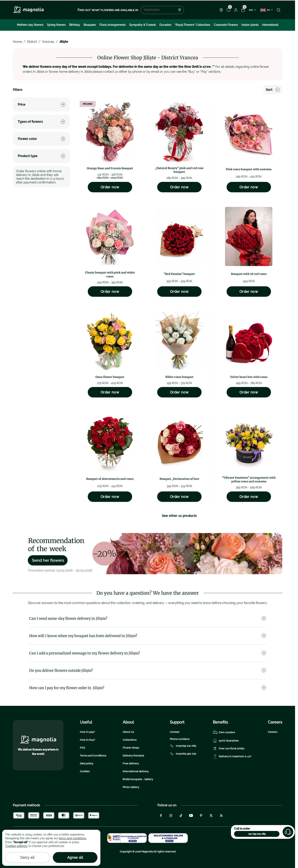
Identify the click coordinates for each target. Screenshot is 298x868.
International (270, 25)
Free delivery (131, 763)
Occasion (165, 25)
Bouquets (90, 25)
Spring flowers (56, 25)
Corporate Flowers (226, 25)
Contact (175, 732)
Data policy (87, 763)
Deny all (28, 857)
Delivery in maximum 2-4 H (232, 756)
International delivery (136, 771)
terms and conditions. (73, 838)
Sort (273, 90)
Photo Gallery (131, 787)
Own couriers (224, 732)
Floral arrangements (113, 25)
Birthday (75, 25)
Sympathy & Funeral (142, 25)
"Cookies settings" (16, 846)
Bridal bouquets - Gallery (138, 779)
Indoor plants (250, 25)
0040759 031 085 (183, 746)
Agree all (75, 857)
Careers (273, 732)
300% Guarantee (226, 741)
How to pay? (87, 732)
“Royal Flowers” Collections (192, 25)
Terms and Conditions (93, 756)
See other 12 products (179, 516)
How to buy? (87, 740)
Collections (130, 740)
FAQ (82, 748)
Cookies (85, 771)
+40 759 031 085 (257, 834)
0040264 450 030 (183, 754)
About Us (128, 732)
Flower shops (131, 748)
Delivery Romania (133, 756)
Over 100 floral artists (229, 749)
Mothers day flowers (30, 25)
